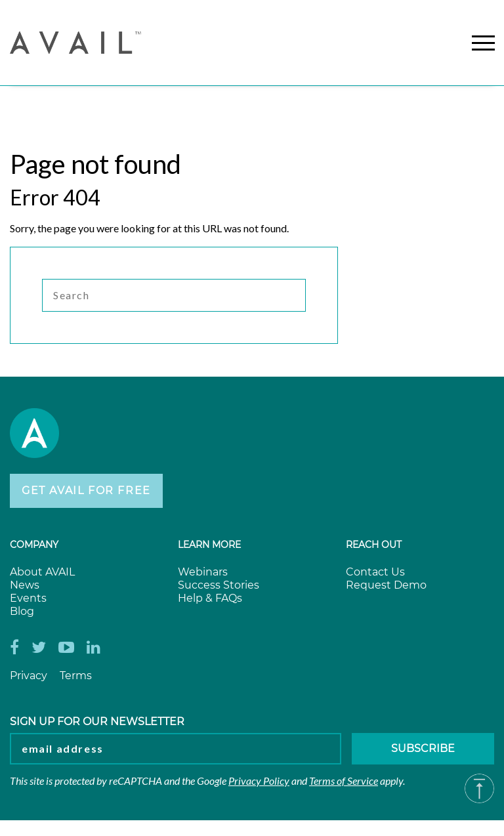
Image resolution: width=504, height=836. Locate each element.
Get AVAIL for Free (86, 491)
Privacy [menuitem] (29, 676)
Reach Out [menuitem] (374, 545)
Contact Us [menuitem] (375, 572)
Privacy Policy (259, 781)
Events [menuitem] (28, 598)
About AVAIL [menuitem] (42, 572)
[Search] (174, 295)
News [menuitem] (25, 585)
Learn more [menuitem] (209, 545)
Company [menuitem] (34, 545)
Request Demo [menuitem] (386, 585)
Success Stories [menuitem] (219, 585)
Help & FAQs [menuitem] (210, 598)
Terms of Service (344, 781)
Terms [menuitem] (76, 676)
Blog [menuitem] (22, 611)
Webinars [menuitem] (203, 572)
